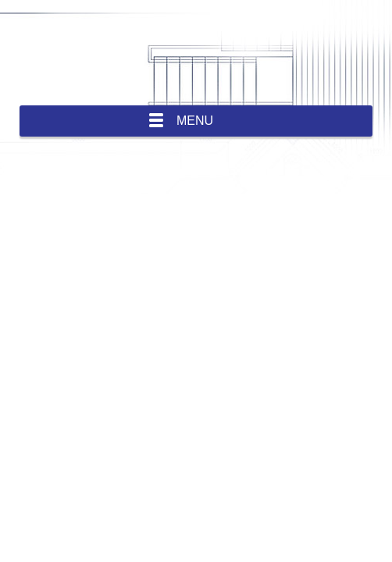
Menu (195, 121)
